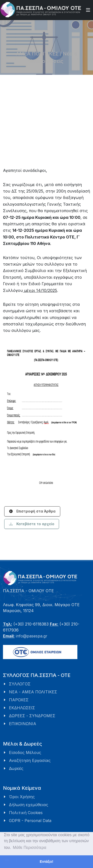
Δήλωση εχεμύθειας (29, 805)
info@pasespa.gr (32, 636)
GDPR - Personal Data (30, 821)
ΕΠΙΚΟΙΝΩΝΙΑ (23, 724)
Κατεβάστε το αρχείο (32, 524)
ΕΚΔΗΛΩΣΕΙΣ (22, 708)
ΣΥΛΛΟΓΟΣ (20, 684)
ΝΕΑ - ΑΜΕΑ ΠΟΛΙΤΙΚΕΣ (33, 692)
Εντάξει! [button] (46, 862)
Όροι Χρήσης (22, 797)
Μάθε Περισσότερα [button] (30, 848)
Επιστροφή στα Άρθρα (32, 511)
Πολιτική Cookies (26, 813)
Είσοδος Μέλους (25, 752)
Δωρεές (16, 768)
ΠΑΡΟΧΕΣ (19, 700)
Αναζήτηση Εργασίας (30, 760)
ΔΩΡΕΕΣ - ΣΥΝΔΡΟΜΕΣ (32, 716)
